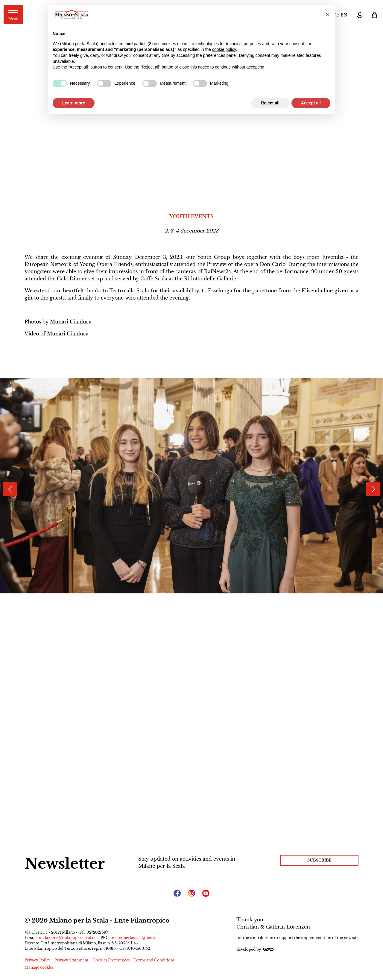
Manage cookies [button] (39, 967)
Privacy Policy (38, 960)
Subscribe (319, 860)
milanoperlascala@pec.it (133, 938)
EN (344, 15)
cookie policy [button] (224, 49)
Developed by (255, 949)
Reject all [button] (270, 103)
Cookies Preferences (111, 960)
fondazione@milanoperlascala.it (67, 938)
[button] (327, 14)
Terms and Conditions (154, 960)
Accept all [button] (311, 103)
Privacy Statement (72, 960)
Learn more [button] (74, 103)
